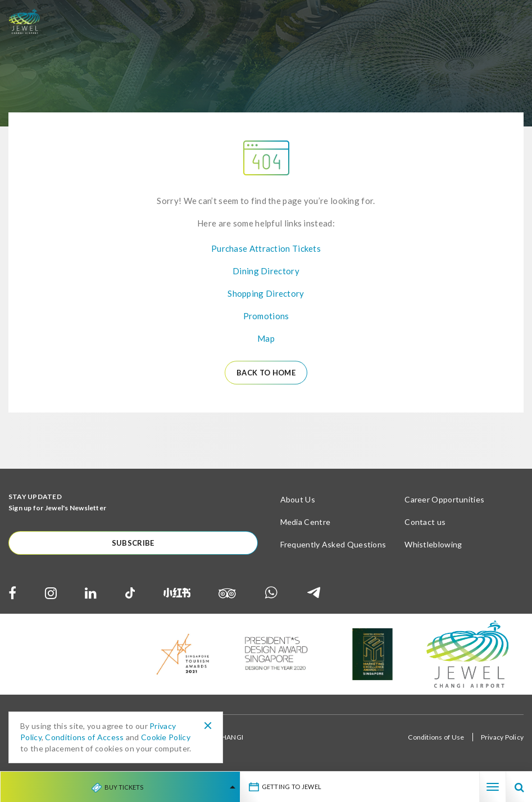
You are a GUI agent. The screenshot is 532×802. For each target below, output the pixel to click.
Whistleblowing (433, 544)
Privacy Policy (502, 737)
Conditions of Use (436, 737)
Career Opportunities (444, 499)
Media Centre (306, 522)
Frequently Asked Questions (333, 544)
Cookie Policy (166, 737)
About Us (298, 499)
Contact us (425, 522)
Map (266, 338)
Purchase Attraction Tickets (266, 248)
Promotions (266, 316)
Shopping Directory (266, 293)
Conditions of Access (84, 737)
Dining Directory (266, 271)
